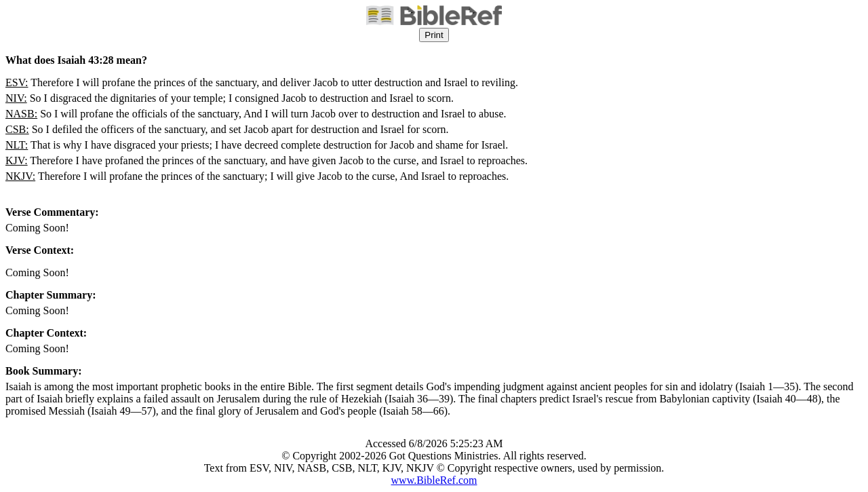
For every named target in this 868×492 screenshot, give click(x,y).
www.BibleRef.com (434, 480)
